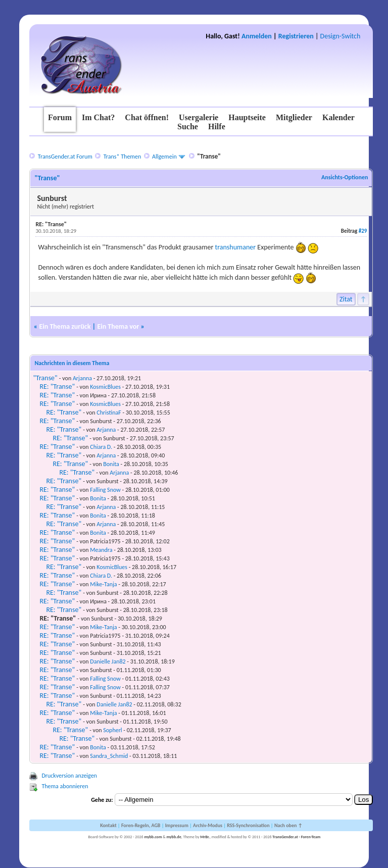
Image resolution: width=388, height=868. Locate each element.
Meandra (101, 550)
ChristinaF (109, 413)
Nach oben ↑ (288, 825)
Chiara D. (101, 447)
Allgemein (164, 157)
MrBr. (205, 837)
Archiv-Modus (208, 825)
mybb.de (174, 837)
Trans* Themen (122, 157)
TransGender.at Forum (65, 157)
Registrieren (296, 36)
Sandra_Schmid (109, 756)
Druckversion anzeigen (69, 776)
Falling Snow (105, 490)
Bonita (111, 464)
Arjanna (82, 378)
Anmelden (257, 36)
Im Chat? (98, 117)
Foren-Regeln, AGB (141, 825)
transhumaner (236, 247)
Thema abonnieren (65, 786)
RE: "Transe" (57, 387)
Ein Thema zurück (65, 326)
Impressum (177, 825)
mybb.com (153, 837)
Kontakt (108, 825)
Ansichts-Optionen (345, 177)
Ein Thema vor (118, 326)
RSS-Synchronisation (248, 825)
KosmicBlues (105, 387)
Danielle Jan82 (108, 661)
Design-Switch (341, 36)
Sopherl (112, 730)
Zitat (346, 299)
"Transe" (45, 378)
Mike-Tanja (103, 584)
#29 (363, 231)
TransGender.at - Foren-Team (296, 837)
